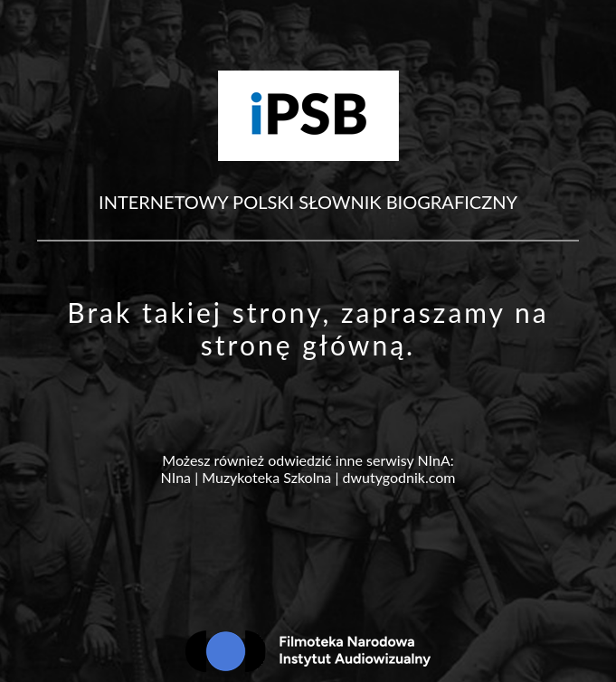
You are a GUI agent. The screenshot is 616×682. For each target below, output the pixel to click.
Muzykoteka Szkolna (266, 477)
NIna (176, 477)
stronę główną (303, 345)
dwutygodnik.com (399, 477)
